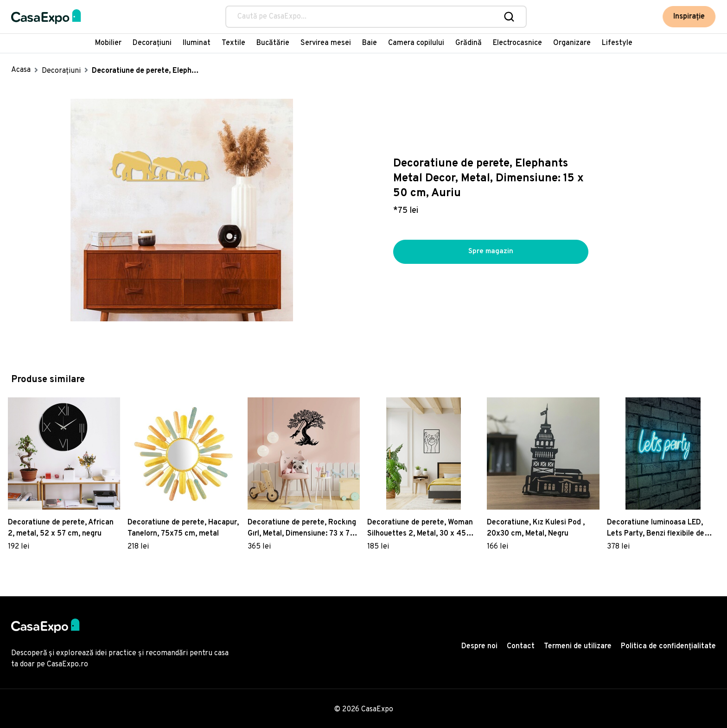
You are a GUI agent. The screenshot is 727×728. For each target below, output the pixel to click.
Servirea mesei (326, 43)
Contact (521, 646)
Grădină (469, 43)
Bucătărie (273, 43)
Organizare (572, 43)
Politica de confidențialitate (668, 646)
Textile (233, 43)
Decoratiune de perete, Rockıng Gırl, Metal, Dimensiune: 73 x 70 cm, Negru (302, 529)
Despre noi (479, 646)
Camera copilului (416, 43)
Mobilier (108, 43)
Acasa (21, 70)
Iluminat (197, 43)
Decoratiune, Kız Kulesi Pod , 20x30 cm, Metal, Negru (536, 528)
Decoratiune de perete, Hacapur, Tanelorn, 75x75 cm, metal (183, 528)
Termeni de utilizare (578, 646)
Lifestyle (617, 43)
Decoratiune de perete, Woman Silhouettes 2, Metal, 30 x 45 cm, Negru (420, 529)
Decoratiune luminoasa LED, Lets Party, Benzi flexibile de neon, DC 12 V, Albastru (656, 529)
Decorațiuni (152, 43)
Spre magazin (491, 252)
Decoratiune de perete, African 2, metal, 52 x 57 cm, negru (61, 528)
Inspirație (691, 17)
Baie (370, 43)
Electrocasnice (517, 43)
